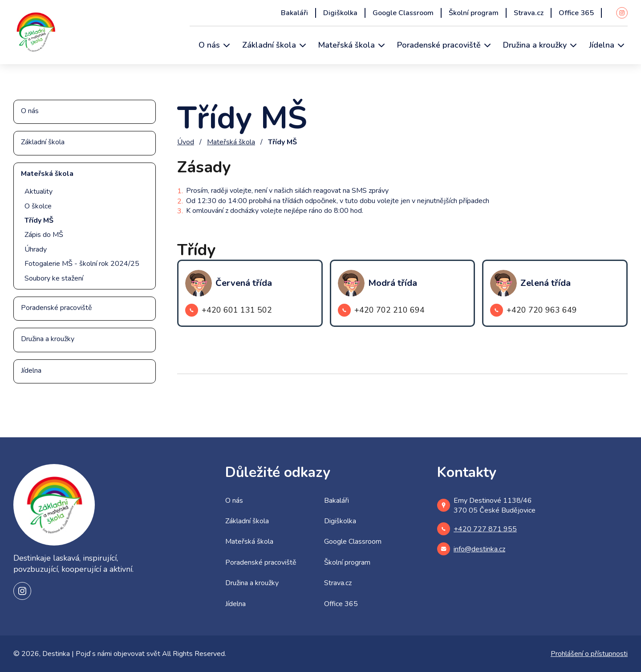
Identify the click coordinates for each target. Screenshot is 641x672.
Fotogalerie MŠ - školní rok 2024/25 (82, 264)
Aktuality (39, 191)
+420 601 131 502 (229, 310)
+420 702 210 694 (381, 310)
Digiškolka (340, 13)
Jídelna (602, 45)
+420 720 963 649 (533, 310)
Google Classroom (403, 13)
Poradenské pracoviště (439, 45)
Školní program (474, 13)
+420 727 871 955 (477, 529)
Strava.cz (529, 13)
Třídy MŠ (39, 220)
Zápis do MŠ (44, 235)
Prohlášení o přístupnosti (589, 654)
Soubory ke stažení (54, 278)
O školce (38, 206)
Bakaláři (294, 13)
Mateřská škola (347, 45)
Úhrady (36, 249)
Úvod (186, 142)
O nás (209, 45)
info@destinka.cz (471, 549)
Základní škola (269, 45)
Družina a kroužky (535, 45)
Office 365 (576, 13)
